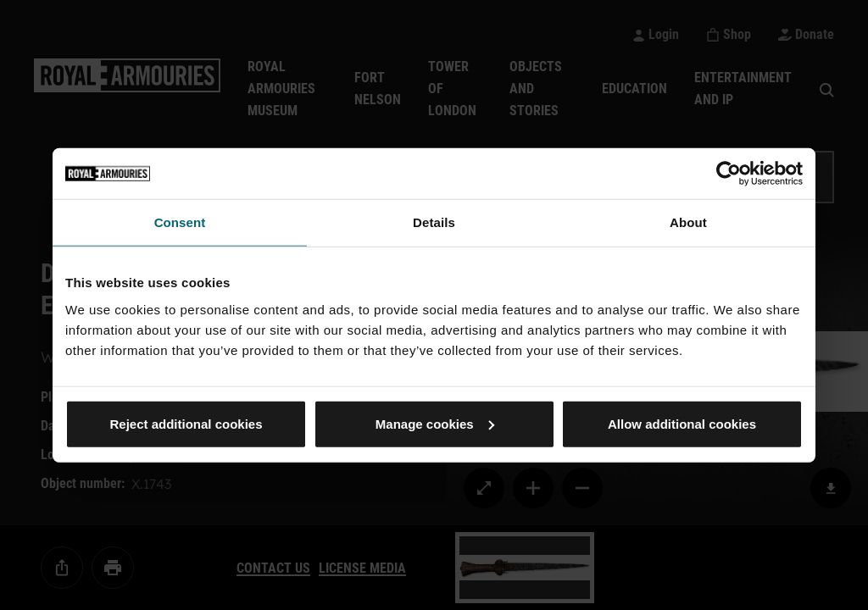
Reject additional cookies (186, 423)
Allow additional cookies (682, 423)
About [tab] (688, 222)
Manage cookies (435, 423)
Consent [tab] (180, 222)
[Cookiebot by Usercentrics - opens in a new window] (729, 174)
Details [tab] (434, 222)
